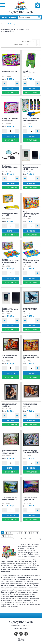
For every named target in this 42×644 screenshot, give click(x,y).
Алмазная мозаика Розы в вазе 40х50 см (31, 451)
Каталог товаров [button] (9, 17)
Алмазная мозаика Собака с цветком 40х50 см (10, 404)
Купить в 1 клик (11, 93)
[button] (3, 5)
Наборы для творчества (17, 24)
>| (11, 536)
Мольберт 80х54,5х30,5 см (29, 72)
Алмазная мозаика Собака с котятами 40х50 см (30, 404)
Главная (4, 24)
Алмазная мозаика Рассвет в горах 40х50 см (30, 499)
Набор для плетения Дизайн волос (10, 119)
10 (37, 533)
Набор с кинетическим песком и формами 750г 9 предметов (31, 214)
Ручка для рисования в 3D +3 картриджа (31, 119)
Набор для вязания (10, 71)
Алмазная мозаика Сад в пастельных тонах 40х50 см (10, 452)
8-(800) (21, 12)
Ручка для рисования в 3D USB (10, 214)
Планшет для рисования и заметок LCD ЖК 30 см (31, 167)
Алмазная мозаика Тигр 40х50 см (10, 356)
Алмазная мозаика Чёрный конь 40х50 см (30, 310)
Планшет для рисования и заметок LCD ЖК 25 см (10, 310)
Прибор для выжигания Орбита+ (10, 167)
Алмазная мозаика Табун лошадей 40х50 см (31, 357)
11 (3, 536)
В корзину (11, 89)
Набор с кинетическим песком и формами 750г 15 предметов (31, 261)
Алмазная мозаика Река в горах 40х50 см (10, 499)
